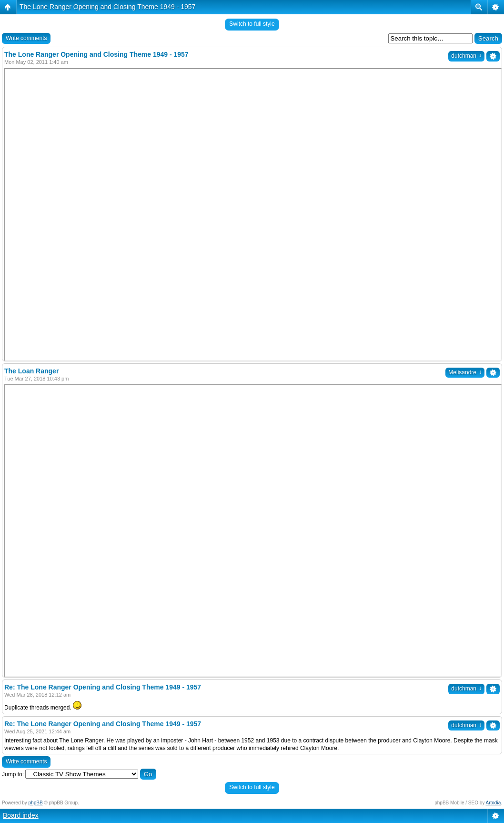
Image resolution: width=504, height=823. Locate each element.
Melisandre (465, 372)
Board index (21, 815)
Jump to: (13, 774)
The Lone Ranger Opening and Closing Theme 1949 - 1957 (107, 7)
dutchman (466, 56)
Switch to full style (252, 24)
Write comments (26, 38)
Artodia (494, 803)
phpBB (36, 803)
